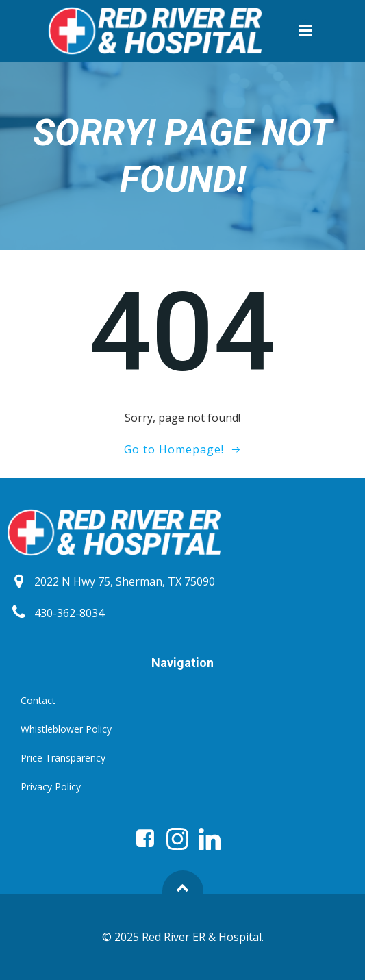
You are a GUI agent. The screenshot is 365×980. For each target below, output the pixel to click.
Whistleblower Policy (66, 729)
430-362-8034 (69, 613)
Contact (38, 700)
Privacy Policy (51, 787)
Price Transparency (63, 758)
